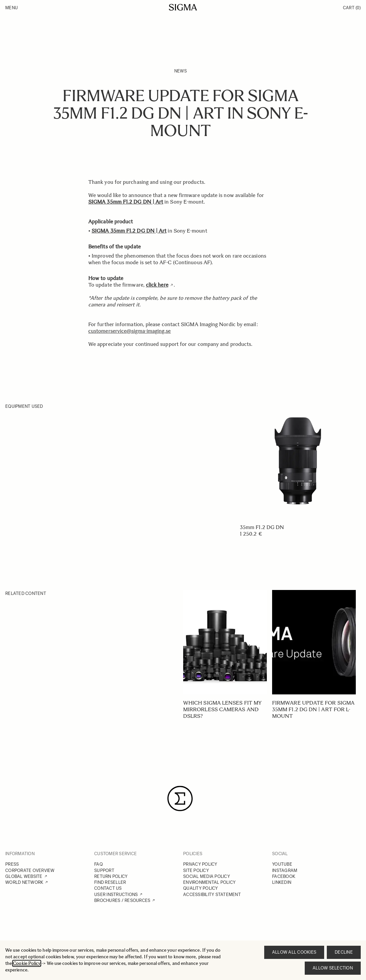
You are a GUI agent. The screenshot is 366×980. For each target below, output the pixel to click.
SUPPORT (104, 870)
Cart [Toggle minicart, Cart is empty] (352, 8)
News (181, 71)
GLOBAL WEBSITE (24, 876)
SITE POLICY (196, 870)
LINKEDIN (282, 882)
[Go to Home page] (183, 7)
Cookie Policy (27, 963)
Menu (12, 8)
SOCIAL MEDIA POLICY (207, 876)
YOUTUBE (282, 864)
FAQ (99, 864)
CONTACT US (108, 888)
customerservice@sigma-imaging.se (130, 331)
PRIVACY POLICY (200, 864)
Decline (344, 952)
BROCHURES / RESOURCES (122, 900)
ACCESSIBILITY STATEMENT (212, 895)
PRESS (12, 864)
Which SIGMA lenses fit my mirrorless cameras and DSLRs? (222, 709)
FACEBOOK (284, 876)
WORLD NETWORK (24, 882)
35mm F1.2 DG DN (262, 527)
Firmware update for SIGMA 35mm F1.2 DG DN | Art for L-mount (313, 709)
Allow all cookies (294, 952)
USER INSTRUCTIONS (116, 895)
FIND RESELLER (110, 882)
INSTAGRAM (285, 870)
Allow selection (333, 968)
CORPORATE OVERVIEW (30, 870)
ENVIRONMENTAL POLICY (209, 882)
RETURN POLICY (111, 876)
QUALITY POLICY (201, 888)
